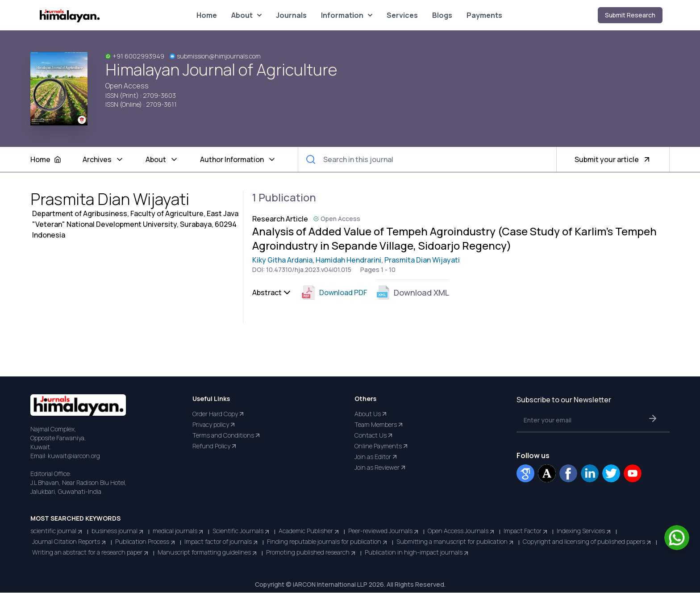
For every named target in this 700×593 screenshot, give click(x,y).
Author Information (238, 160)
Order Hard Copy (219, 414)
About (246, 15)
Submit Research (630, 15)
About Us (371, 414)
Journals (291, 15)
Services (402, 15)
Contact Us (374, 436)
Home (207, 15)
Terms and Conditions (227, 436)
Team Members (379, 425)
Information (347, 15)
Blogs (442, 15)
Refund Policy (215, 447)
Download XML (412, 293)
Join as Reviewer (381, 468)
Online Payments (382, 447)
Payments (484, 15)
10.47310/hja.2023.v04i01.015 (309, 270)
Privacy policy (214, 425)
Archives (103, 160)
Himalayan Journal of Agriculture (221, 70)
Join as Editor (376, 457)
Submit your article (613, 160)
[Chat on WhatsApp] (677, 538)
